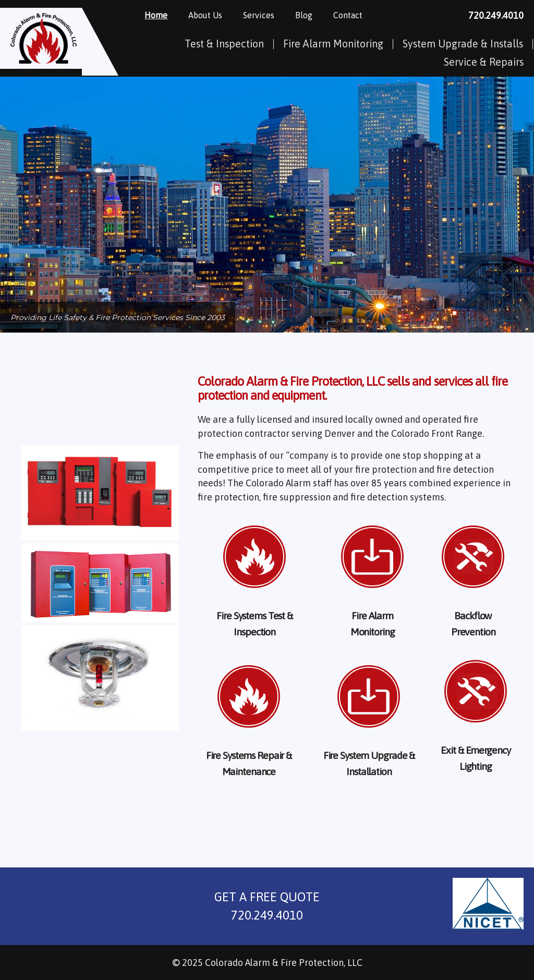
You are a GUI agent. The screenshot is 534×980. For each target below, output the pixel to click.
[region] (267, 205)
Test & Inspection (224, 44)
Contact (357, 15)
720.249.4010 (496, 15)
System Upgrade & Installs (463, 44)
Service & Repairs (484, 62)
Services (268, 15)
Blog (313, 15)
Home (165, 15)
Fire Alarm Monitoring (333, 44)
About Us (215, 15)
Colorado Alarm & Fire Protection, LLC (284, 963)
